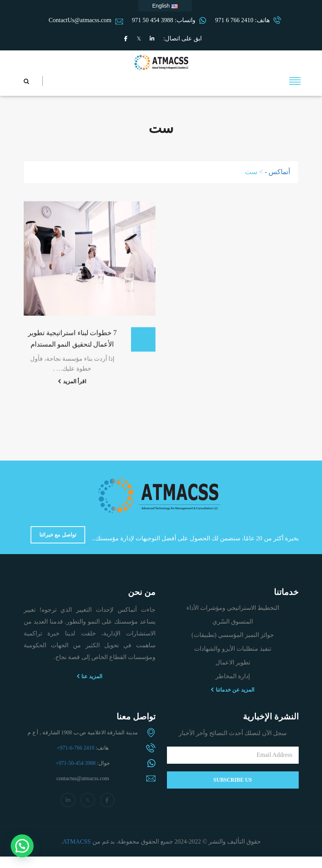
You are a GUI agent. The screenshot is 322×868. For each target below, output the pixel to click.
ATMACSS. (76, 841)
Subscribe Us (233, 780)
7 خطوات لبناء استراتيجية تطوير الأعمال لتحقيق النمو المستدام (72, 344)
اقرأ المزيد (72, 387)
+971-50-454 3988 (75, 763)
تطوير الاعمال (233, 662)
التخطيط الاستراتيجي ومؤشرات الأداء (233, 608)
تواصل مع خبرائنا (58, 535)
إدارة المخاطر (233, 676)
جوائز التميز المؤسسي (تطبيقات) (233, 635)
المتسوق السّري (233, 622)
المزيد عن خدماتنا (233, 690)
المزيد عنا (90, 676)
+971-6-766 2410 (76, 748)
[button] (22, 846)
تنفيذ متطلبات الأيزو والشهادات (233, 649)
